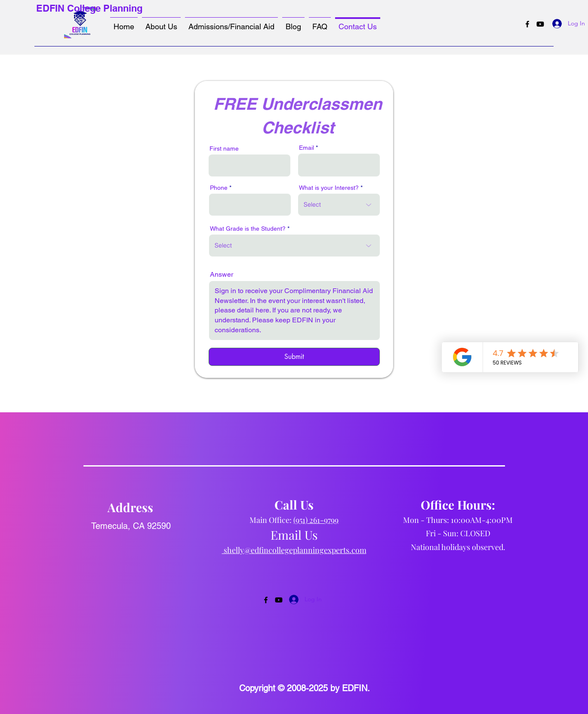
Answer (222, 275)
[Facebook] (527, 24)
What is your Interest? (329, 188)
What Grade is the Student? (248, 229)
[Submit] (294, 357)
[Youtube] (540, 24)
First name (224, 148)
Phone (219, 188)
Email (306, 148)
